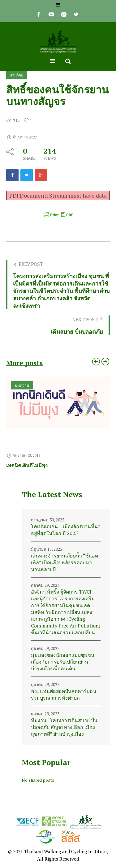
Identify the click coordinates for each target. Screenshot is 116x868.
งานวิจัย (17, 75)
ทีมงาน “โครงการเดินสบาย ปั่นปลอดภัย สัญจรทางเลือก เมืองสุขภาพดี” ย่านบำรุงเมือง (64, 727)
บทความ (22, 385)
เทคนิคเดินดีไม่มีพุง (27, 465)
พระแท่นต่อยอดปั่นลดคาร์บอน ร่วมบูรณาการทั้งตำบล (64, 694)
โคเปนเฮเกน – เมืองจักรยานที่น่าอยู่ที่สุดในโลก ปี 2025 (66, 530)
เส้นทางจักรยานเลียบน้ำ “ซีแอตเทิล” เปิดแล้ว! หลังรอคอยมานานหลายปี (64, 562)
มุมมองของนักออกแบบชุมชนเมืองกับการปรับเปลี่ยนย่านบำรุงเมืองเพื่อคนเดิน (63, 662)
